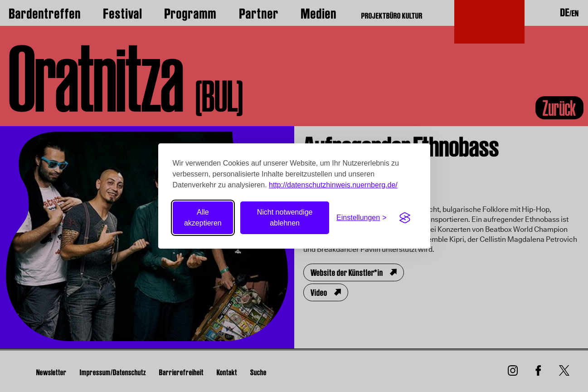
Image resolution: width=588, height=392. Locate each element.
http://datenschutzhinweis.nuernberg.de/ (333, 185)
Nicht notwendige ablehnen (285, 218)
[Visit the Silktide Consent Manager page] (405, 218)
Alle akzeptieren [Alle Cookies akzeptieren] (203, 218)
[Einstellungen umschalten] (361, 218)
